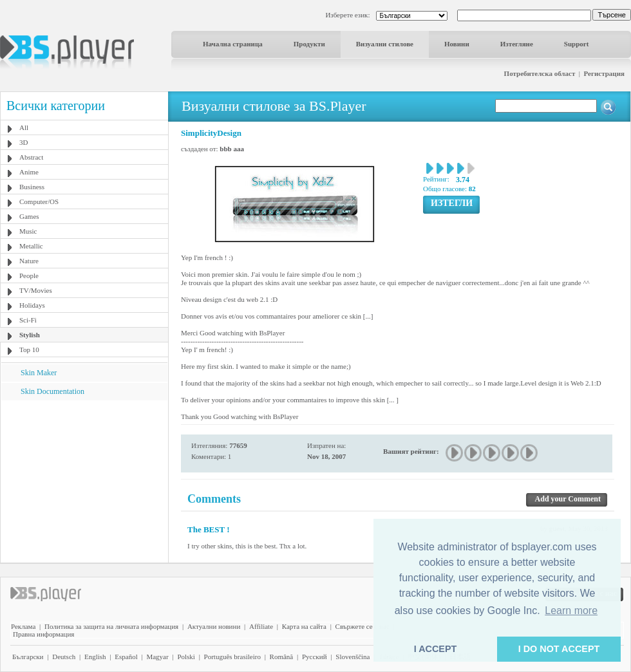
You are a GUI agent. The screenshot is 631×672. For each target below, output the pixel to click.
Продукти (309, 44)
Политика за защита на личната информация (111, 626)
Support (577, 44)
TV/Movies (36, 290)
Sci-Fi (28, 320)
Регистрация (604, 73)
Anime (29, 172)
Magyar (157, 657)
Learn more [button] (571, 611)
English (95, 657)
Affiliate (261, 626)
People (29, 275)
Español (126, 657)
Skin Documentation (52, 391)
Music (28, 231)
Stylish (30, 335)
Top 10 (29, 350)
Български (28, 657)
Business (32, 187)
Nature (29, 261)
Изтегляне (517, 44)
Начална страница (233, 44)
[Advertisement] (84, 481)
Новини (457, 44)
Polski (186, 657)
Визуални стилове (385, 44)
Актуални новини (214, 626)
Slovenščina (353, 657)
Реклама (23, 626)
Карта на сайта (304, 626)
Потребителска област (540, 73)
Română (282, 657)
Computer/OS (39, 201)
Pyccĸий (315, 657)
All (24, 127)
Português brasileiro (232, 657)
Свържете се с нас (363, 626)
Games (29, 216)
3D (24, 142)
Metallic (31, 246)
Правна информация (43, 634)
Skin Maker (39, 373)
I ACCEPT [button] (436, 649)
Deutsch (64, 657)
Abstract (31, 157)
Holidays (32, 305)
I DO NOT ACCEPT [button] (559, 649)
